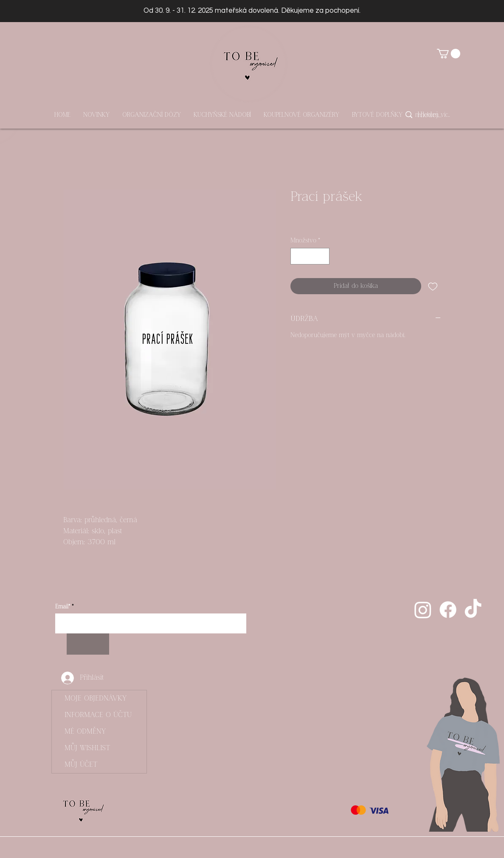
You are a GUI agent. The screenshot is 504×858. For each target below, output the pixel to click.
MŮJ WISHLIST (87, 748)
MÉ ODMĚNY (85, 731)
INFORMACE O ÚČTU (98, 715)
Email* (63, 607)
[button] (449, 53)
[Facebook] (448, 610)
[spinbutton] (310, 256)
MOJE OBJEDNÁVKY (96, 698)
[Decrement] (297, 256)
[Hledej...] (430, 115)
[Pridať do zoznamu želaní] (433, 286)
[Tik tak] (473, 610)
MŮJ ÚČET (81, 765)
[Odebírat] (88, 644)
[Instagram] (423, 610)
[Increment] (322, 256)
